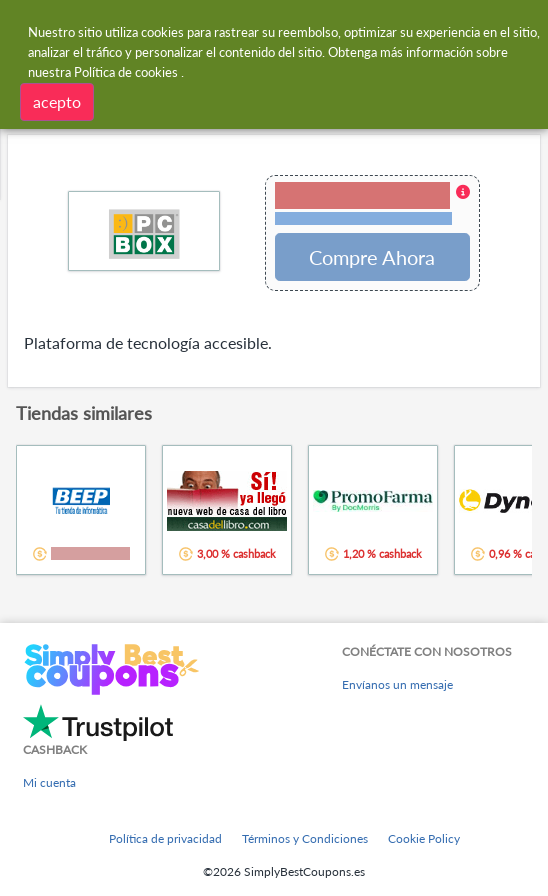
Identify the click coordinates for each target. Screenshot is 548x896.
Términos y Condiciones (305, 838)
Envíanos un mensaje (397, 684)
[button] (372, 205)
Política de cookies (126, 72)
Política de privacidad (165, 838)
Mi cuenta (49, 782)
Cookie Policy (424, 838)
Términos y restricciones (363, 218)
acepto (57, 101)
